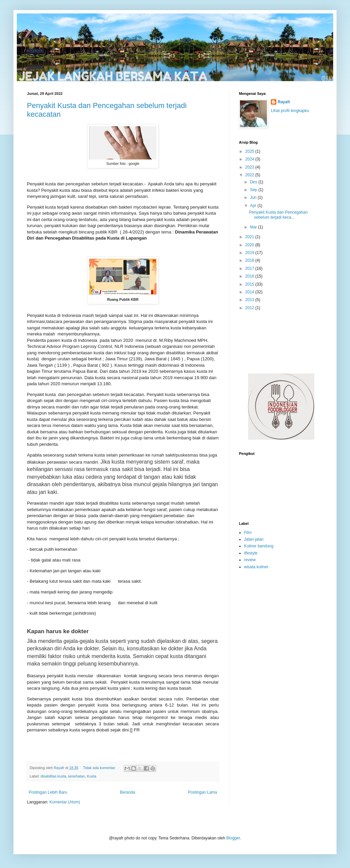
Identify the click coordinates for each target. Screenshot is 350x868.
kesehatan (77, 776)
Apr (254, 206)
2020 (250, 245)
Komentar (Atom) (65, 802)
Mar (254, 227)
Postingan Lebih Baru (48, 792)
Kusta (92, 776)
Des (254, 182)
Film (248, 533)
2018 (250, 260)
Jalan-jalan (254, 539)
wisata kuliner (256, 567)
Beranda (127, 792)
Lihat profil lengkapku (290, 111)
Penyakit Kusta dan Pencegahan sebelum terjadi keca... (278, 215)
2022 (250, 175)
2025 (250, 151)
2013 (250, 300)
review (250, 560)
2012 (250, 308)
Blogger (233, 838)
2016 (250, 276)
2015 (250, 284)
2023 (250, 167)
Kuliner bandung (259, 546)
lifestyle (251, 553)
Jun (254, 197)
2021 (250, 237)
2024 (250, 159)
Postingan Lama (202, 792)
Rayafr (284, 102)
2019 (250, 253)
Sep (254, 190)
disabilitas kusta (53, 776)
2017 (250, 268)
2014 (250, 292)
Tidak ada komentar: (100, 768)
